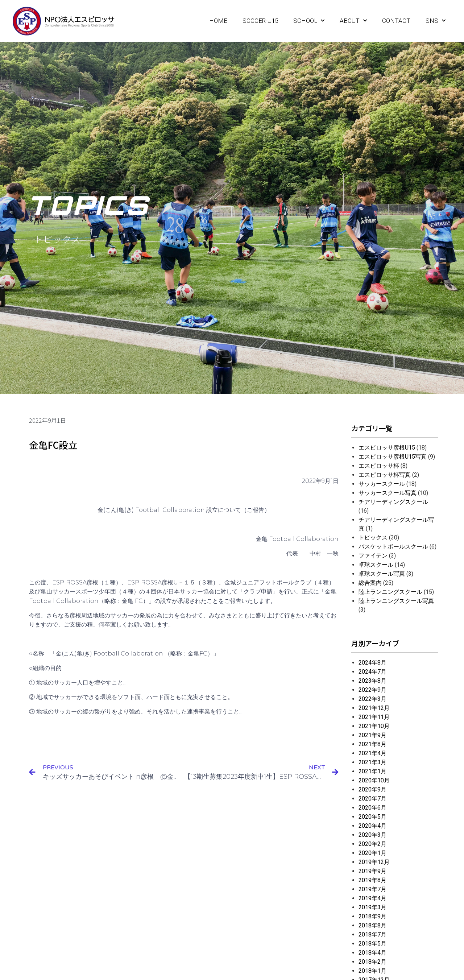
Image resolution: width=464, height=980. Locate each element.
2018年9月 (372, 916)
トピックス (373, 537)
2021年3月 (372, 762)
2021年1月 (372, 771)
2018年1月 (372, 971)
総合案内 (370, 583)
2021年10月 (374, 726)
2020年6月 (372, 808)
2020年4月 (372, 826)
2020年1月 (372, 853)
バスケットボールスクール (393, 547)
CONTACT (396, 21)
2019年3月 (372, 907)
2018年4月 (372, 953)
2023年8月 (372, 681)
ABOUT (353, 21)
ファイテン (373, 556)
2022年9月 (372, 690)
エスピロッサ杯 (379, 466)
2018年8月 (372, 925)
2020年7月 (372, 799)
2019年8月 (372, 880)
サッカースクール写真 (388, 493)
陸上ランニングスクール (390, 592)
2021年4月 (372, 753)
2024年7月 (372, 672)
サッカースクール (382, 484)
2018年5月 (372, 944)
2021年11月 (374, 717)
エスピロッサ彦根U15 (387, 448)
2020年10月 (374, 780)
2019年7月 (372, 889)
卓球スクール (376, 565)
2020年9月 (372, 789)
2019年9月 (372, 871)
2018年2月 (372, 962)
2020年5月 (372, 817)
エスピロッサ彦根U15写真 (393, 457)
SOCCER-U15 (260, 21)
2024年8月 (372, 663)
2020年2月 (372, 844)
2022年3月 (372, 699)
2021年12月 (374, 708)
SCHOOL (309, 21)
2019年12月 (374, 862)
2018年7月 (372, 934)
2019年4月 (372, 898)
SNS (436, 21)
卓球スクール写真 (382, 574)
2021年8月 (372, 744)
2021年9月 (372, 735)
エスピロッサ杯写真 (385, 475)
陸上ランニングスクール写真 (396, 601)
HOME (218, 21)
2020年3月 (372, 835)
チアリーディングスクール (393, 502)
